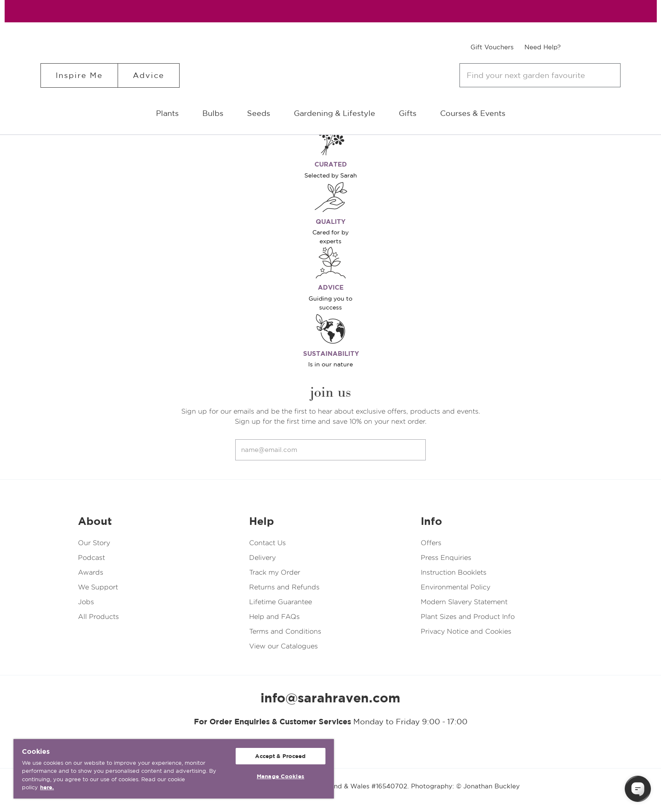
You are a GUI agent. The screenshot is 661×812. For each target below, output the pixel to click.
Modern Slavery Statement (464, 602)
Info (431, 521)
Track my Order (275, 572)
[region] (174, 769)
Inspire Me (79, 75)
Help (262, 521)
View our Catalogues (283, 646)
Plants (167, 113)
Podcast (91, 558)
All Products (98, 617)
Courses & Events (473, 113)
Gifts (408, 113)
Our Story (94, 543)
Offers (431, 543)
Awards (91, 572)
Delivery (262, 558)
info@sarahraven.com (330, 698)
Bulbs (213, 113)
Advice (149, 75)
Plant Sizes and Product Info (468, 617)
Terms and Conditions (285, 631)
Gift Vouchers (492, 47)
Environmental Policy (455, 587)
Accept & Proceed (280, 756)
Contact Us (267, 543)
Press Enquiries (446, 558)
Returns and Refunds (284, 587)
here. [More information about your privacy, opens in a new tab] (47, 787)
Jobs (86, 602)
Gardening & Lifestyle (335, 113)
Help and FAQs (274, 617)
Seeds (259, 113)
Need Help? (543, 47)
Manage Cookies (281, 776)
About (95, 521)
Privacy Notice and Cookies (466, 631)
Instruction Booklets (454, 572)
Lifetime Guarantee (281, 602)
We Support (98, 587)
